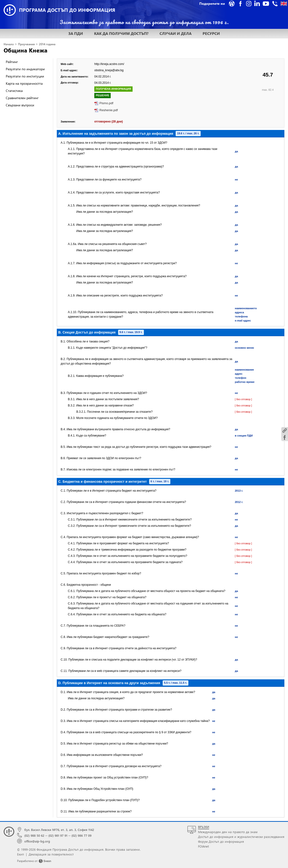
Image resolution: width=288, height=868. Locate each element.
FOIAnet (203, 846)
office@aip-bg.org (37, 841)
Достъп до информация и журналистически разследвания (241, 837)
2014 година (47, 44)
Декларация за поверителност (51, 854)
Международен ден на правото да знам (228, 832)
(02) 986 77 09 (81, 835)
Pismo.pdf (106, 103)
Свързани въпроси (20, 105)
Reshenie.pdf (109, 110)
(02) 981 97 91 (58, 835)
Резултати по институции (25, 76)
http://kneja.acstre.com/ (109, 64)
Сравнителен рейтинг (22, 98)
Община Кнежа (26, 50)
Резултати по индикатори (25, 69)
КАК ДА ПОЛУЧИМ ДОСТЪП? (121, 33)
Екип (21, 854)
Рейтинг (12, 62)
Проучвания (26, 44)
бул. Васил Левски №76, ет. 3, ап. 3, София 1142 (59, 830)
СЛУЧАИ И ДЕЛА (176, 33)
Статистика (14, 91)
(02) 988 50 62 (34, 835)
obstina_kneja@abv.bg (109, 70)
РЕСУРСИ (211, 33)
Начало (9, 44)
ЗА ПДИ (76, 33)
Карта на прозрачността (24, 83)
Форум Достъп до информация (221, 841)
